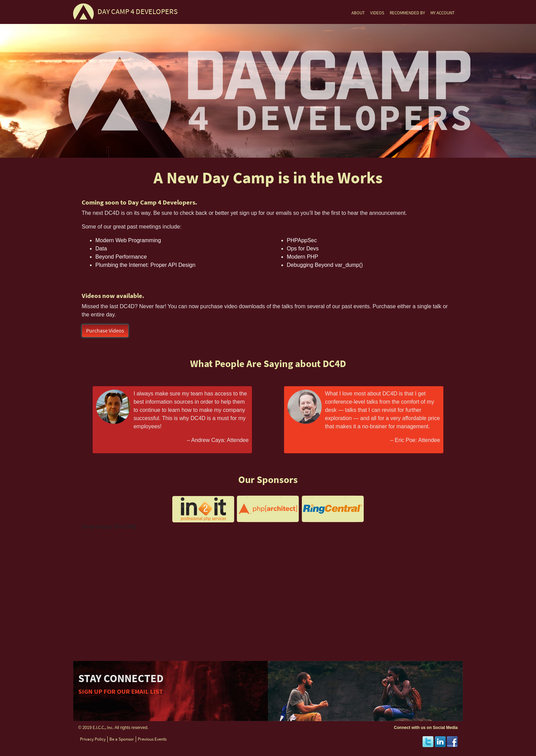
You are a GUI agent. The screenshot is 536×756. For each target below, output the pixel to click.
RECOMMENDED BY (407, 13)
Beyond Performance (121, 257)
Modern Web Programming (128, 240)
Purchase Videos (105, 331)
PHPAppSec (302, 240)
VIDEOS (377, 13)
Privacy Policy (93, 739)
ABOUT (358, 13)
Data (101, 249)
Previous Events (152, 739)
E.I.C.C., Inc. (103, 727)
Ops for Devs (303, 249)
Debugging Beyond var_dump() (325, 265)
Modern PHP (303, 257)
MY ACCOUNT (443, 13)
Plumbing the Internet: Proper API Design (145, 265)
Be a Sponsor (122, 739)
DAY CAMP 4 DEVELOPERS (138, 11)
